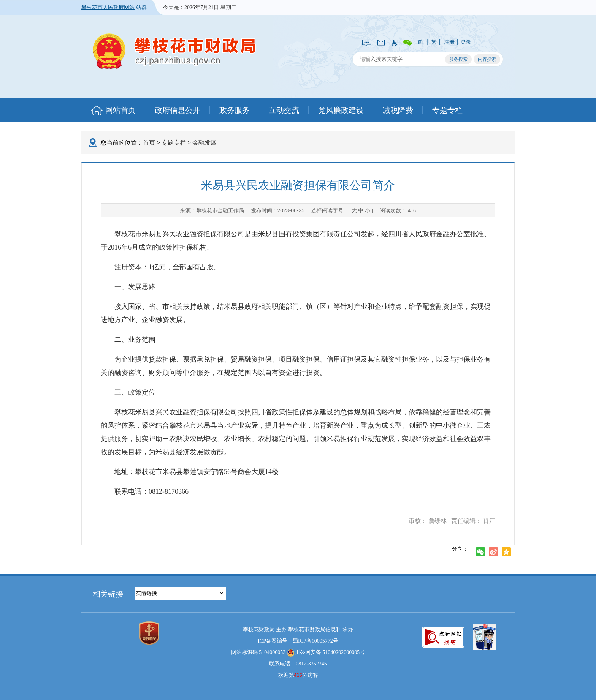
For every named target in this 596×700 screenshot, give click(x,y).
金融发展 (204, 143)
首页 (149, 143)
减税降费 (398, 110)
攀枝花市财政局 (174, 51)
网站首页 (120, 110)
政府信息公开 (178, 110)
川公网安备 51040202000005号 (326, 653)
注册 (449, 42)
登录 (466, 42)
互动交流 (284, 110)
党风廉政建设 (341, 110)
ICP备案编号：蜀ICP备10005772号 (298, 641)
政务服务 (235, 110)
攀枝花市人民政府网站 (108, 7)
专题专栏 (447, 110)
